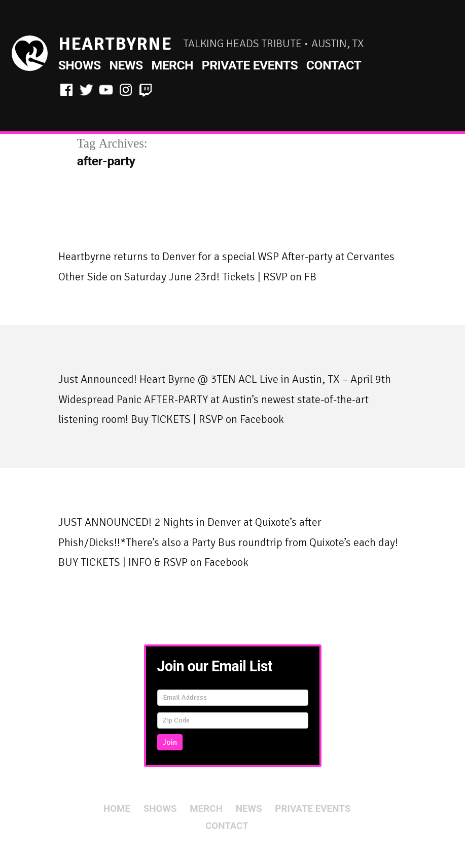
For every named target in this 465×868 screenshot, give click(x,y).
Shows (80, 65)
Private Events (250, 65)
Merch (172, 65)
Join (170, 742)
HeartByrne (115, 44)
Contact (334, 65)
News (126, 65)
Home (117, 809)
